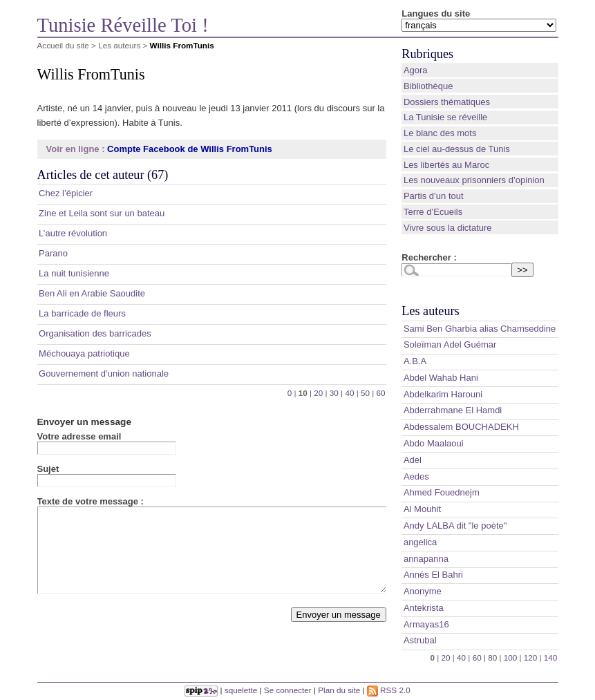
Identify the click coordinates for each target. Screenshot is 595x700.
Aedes (416, 476)
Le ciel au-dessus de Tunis (457, 149)
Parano (53, 253)
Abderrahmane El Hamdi (453, 410)
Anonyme (423, 591)
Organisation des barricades (95, 333)
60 (381, 393)
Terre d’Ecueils (433, 212)
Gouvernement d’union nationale (104, 373)
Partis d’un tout (434, 196)
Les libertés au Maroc (446, 165)
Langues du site (436, 13)
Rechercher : (429, 257)
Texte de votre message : (91, 501)
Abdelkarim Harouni (443, 394)
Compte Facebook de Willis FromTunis (190, 149)
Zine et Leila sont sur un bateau (102, 213)
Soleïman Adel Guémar (450, 344)
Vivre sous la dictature (448, 228)
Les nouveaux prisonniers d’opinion (474, 180)
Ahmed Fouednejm (442, 492)
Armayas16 (426, 624)
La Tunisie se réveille (445, 117)
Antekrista (424, 608)
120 (531, 658)
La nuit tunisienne (74, 273)
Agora (416, 70)
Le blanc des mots (440, 133)
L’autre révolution (73, 233)
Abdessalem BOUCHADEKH (461, 427)
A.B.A (415, 361)
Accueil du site (63, 45)
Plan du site (339, 690)
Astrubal (420, 640)
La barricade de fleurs (82, 313)
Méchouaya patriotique (84, 353)
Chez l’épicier (66, 193)
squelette (241, 690)
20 (318, 393)
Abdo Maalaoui (434, 443)
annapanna (426, 559)
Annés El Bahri (433, 575)
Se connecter (288, 690)
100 (511, 658)
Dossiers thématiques (447, 102)
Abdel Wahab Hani (441, 378)
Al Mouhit (422, 509)
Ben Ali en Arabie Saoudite (92, 293)
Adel (413, 460)
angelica (420, 542)
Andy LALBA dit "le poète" (455, 526)
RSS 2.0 (389, 690)
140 (551, 658)
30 (334, 393)
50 (365, 393)
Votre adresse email (79, 436)
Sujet (48, 469)
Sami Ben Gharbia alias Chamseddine (480, 329)
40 (349, 393)
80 (492, 658)
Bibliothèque (428, 86)
